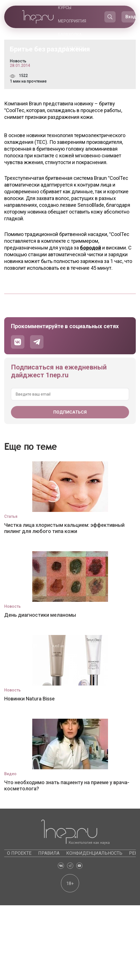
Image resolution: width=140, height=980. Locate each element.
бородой (90, 248)
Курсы (65, 8)
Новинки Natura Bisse (29, 699)
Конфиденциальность (94, 853)
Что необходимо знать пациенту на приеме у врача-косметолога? (67, 785)
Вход (131, 17)
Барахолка (70, 35)
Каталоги (74, 48)
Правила (49, 853)
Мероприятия (72, 21)
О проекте (19, 853)
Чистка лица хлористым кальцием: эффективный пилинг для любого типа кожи (64, 528)
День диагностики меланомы (40, 615)
